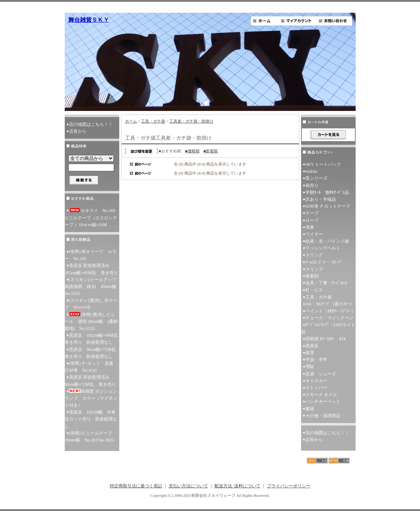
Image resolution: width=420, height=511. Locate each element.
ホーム (131, 121)
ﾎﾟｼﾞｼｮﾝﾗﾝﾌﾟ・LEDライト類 (328, 328)
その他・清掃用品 (323, 416)
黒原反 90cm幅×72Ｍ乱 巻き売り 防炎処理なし (92, 353)
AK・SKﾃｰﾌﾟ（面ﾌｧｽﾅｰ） (330, 304)
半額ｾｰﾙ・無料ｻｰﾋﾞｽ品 (327, 192)
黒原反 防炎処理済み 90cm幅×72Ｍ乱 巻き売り (90, 381)
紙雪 (310, 353)
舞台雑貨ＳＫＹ (89, 20)
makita (311, 171)
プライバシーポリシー (289, 486)
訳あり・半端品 (321, 199)
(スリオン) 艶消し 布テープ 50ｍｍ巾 (91, 304)
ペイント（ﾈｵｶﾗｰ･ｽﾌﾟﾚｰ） (331, 311)
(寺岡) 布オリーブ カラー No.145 (91, 255)
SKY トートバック (323, 164)
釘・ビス (314, 290)
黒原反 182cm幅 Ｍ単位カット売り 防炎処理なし (91, 419)
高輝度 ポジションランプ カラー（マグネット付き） (91, 398)
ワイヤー (314, 234)
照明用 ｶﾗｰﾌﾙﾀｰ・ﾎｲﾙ (326, 339)
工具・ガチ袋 (153, 121)
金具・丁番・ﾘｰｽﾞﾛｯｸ (326, 283)
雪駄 (310, 367)
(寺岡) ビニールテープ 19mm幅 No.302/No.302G (91, 437)
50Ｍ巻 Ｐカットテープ (328, 206)
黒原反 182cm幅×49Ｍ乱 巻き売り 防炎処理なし (92, 339)
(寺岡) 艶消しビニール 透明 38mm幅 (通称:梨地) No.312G (92, 322)
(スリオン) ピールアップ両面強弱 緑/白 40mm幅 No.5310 (92, 287)
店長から (78, 131)
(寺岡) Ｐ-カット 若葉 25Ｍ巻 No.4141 (91, 367)
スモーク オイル (321, 395)
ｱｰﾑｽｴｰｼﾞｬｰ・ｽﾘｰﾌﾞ (324, 262)
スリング (314, 255)
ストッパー (316, 388)
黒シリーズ (316, 178)
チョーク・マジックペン (329, 318)
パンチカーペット (323, 402)
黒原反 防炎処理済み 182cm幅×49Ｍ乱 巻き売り (91, 269)
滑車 (310, 227)
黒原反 (312, 346)
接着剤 (312, 276)
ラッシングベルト (323, 248)
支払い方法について (188, 486)
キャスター (316, 381)
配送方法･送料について (237, 486)
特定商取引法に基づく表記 (136, 486)
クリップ (314, 269)
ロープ (312, 220)
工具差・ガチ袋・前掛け (191, 121)
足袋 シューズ (321, 374)
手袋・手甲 (316, 360)
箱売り (312, 185)
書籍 (310, 409)
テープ (312, 213)
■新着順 (211, 151)
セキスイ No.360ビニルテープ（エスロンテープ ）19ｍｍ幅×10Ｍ (91, 217)
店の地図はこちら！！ (91, 124)
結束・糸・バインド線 (327, 241)
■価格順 (192, 151)
